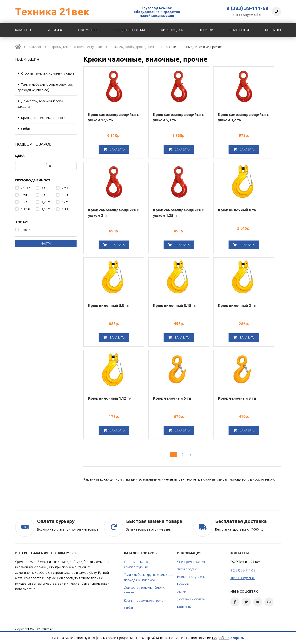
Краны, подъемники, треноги (41, 118)
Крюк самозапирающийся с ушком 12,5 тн (113, 117)
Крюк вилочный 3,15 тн (175, 306)
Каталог (23, 30)
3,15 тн (46, 209)
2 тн (65, 188)
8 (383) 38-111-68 (247, 8)
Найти (46, 243)
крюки (26, 230)
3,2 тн (25, 202)
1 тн (44, 188)
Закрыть (237, 638)
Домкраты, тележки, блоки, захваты (40, 104)
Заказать (114, 149)
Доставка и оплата (191, 599)
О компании (88, 30)
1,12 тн (26, 209)
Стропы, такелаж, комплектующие (76, 47)
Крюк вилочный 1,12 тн (110, 398)
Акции (182, 592)
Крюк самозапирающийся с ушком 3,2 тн (243, 117)
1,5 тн (66, 195)
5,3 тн (66, 209)
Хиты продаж (172, 30)
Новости (184, 584)
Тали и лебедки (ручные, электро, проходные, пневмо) (45, 87)
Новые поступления (192, 577)
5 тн (44, 195)
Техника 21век (52, 11)
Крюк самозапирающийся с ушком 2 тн (113, 213)
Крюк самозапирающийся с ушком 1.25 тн (178, 213)
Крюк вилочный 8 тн (237, 210)
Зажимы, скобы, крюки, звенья (134, 47)
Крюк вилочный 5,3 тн (109, 306)
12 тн (66, 202)
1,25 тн (46, 202)
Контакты (273, 30)
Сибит (24, 129)
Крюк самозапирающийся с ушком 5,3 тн (178, 117)
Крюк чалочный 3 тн (237, 398)
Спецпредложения (130, 30)
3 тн (24, 195)
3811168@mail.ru (247, 15)
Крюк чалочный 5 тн (172, 398)
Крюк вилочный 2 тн (237, 306)
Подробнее (221, 638)
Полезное (239, 30)
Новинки (206, 30)
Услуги (55, 30)
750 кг (25, 188)
